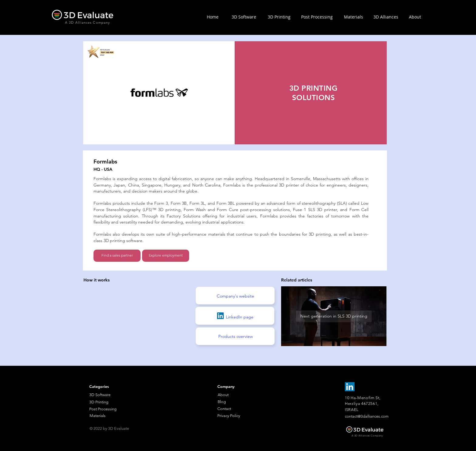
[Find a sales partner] (117, 256)
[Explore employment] (166, 256)
